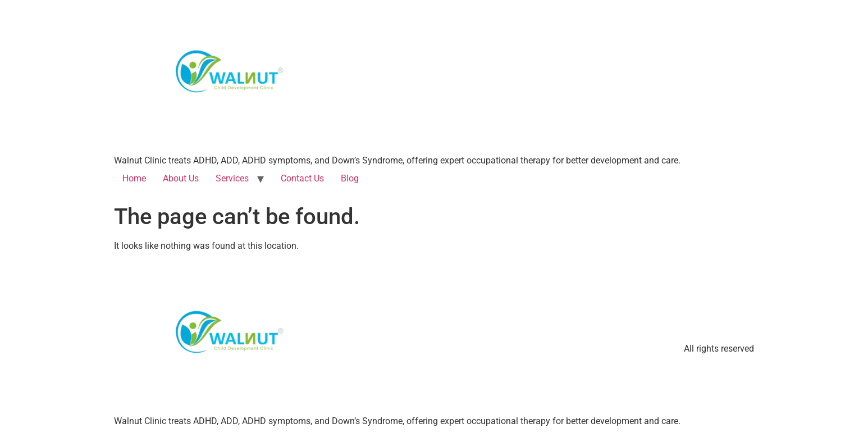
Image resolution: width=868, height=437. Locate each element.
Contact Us (302, 178)
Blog (350, 178)
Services (232, 178)
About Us (181, 178)
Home (134, 178)
